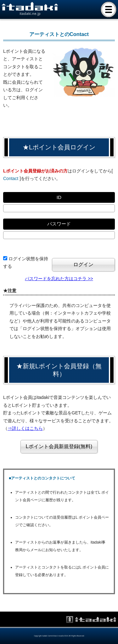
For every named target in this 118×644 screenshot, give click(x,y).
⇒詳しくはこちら (25, 428)
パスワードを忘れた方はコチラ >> (59, 279)
